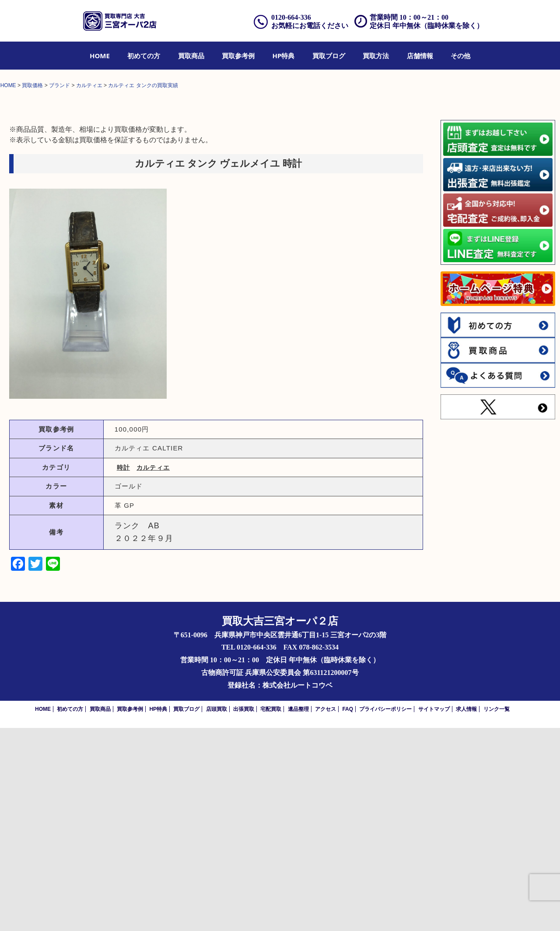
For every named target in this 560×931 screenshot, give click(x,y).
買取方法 (376, 56)
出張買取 (244, 912)
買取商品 (191, 56)
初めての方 (144, 56)
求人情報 (466, 912)
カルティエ (153, 671)
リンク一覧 (497, 912)
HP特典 (284, 56)
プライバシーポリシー (385, 912)
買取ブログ (329, 56)
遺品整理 (298, 912)
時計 (123, 671)
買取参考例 (238, 56)
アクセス (325, 912)
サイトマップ (434, 912)
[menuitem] (100, 56)
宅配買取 (271, 912)
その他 (460, 56)
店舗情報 (420, 56)
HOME (100, 56)
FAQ (348, 912)
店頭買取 (217, 912)
